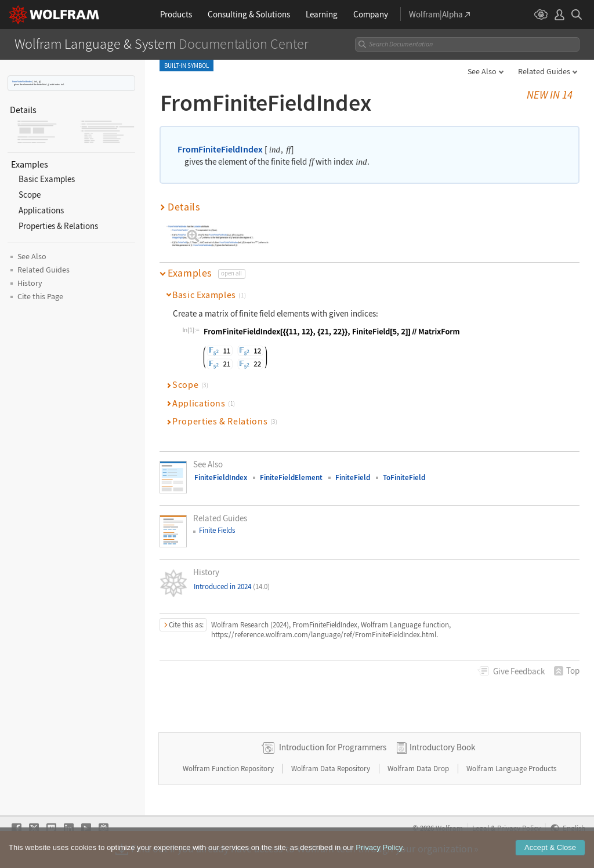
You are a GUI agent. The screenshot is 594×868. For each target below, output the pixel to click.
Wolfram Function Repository (229, 769)
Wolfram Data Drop (419, 769)
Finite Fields (217, 530)
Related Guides (544, 71)
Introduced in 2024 (232, 586)
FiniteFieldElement (291, 477)
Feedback (519, 671)
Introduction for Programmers (333, 747)
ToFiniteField (404, 477)
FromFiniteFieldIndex (22, 81)
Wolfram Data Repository (332, 769)
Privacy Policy (379, 848)
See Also (482, 71)
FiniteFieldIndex (221, 477)
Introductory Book (442, 747)
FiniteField (353, 477)
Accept (550, 848)
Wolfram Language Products (511, 769)
